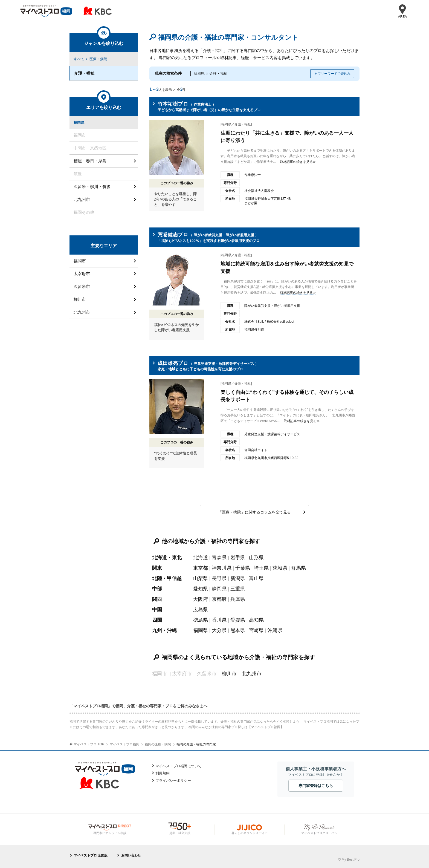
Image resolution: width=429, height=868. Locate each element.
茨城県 (280, 568)
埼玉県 (261, 568)
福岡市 (80, 261)
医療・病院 (98, 59)
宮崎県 (256, 630)
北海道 (201, 558)
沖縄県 (275, 630)
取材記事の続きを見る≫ (298, 162)
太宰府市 (82, 274)
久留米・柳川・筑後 (92, 187)
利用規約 (163, 773)
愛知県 (201, 589)
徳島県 (201, 620)
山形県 (256, 558)
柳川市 (229, 674)
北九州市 (252, 674)
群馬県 (298, 568)
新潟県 (238, 578)
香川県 (219, 620)
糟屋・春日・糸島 (90, 161)
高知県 (256, 620)
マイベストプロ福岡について (179, 766)
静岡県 (219, 589)
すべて (79, 59)
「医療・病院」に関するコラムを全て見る (254, 512)
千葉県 (243, 568)
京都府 (219, 599)
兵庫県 (238, 599)
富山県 (256, 578)
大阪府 (201, 599)
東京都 (201, 568)
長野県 (219, 578)
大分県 (219, 630)
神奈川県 (222, 568)
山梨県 (201, 578)
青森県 (219, 558)
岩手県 (238, 558)
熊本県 (238, 630)
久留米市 (82, 286)
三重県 (238, 589)
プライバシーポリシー (173, 781)
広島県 (201, 610)
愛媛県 (238, 620)
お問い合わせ (131, 855)
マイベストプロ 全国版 (91, 855)
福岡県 (201, 630)
